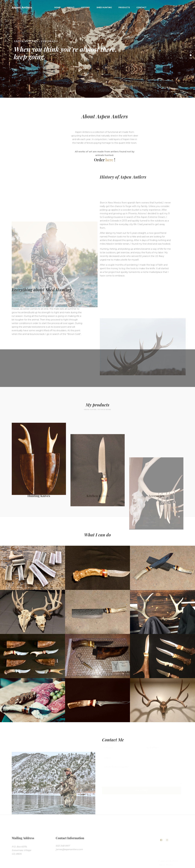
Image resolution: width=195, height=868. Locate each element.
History (85, 7)
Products (124, 7)
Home (57, 7)
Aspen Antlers (22, 8)
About (71, 7)
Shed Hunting (104, 7)
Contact (141, 7)
